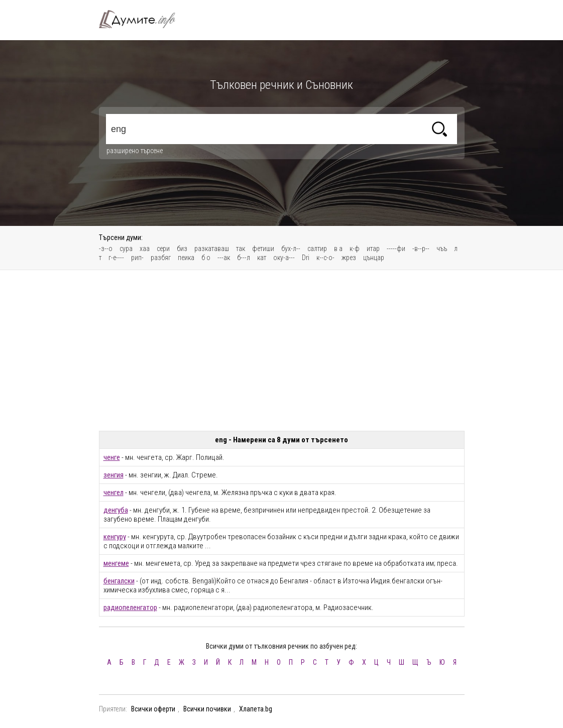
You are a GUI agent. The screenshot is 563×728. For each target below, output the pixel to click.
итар (373, 249)
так (241, 249)
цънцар (374, 258)
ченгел (114, 493)
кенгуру (115, 537)
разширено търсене (135, 151)
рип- (137, 258)
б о (206, 258)
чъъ (442, 249)
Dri (306, 258)
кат (262, 258)
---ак (224, 258)
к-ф (355, 249)
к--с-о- (325, 258)
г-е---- (116, 258)
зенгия (114, 475)
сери (163, 249)
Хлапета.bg (256, 709)
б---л (244, 258)
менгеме (116, 563)
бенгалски (119, 581)
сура (126, 249)
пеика (186, 258)
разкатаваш (212, 249)
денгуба (116, 510)
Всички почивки (207, 709)
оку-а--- (284, 258)
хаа (145, 249)
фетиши (263, 249)
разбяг (161, 258)
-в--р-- (421, 249)
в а (338, 249)
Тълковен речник (143, 19)
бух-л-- (291, 249)
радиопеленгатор (130, 608)
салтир (317, 249)
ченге (112, 457)
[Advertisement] (282, 350)
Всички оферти (153, 709)
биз (182, 249)
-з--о (106, 249)
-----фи (396, 249)
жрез (349, 258)
